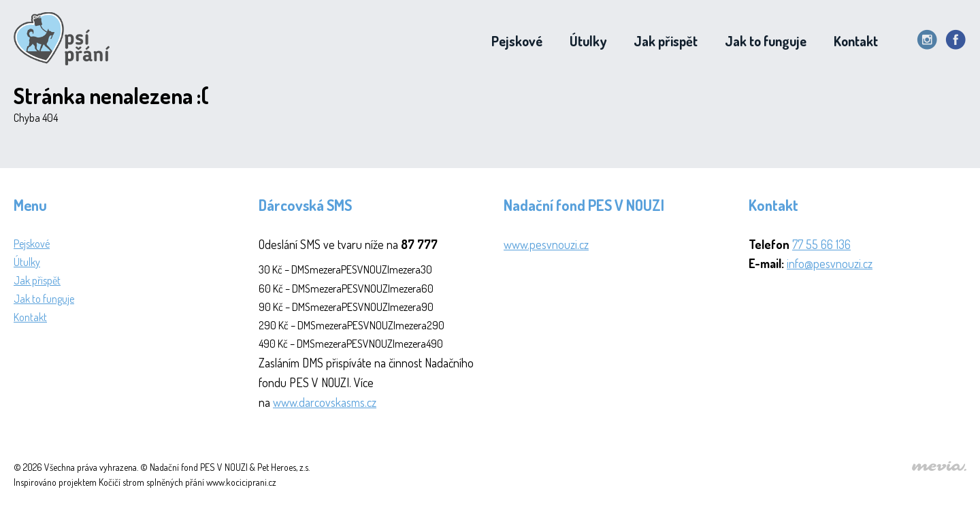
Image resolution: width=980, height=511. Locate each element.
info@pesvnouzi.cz (830, 263)
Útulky (588, 41)
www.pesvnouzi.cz (546, 244)
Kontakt (856, 41)
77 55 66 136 (821, 244)
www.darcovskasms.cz (325, 402)
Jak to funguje (766, 41)
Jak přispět (666, 41)
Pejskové (517, 41)
